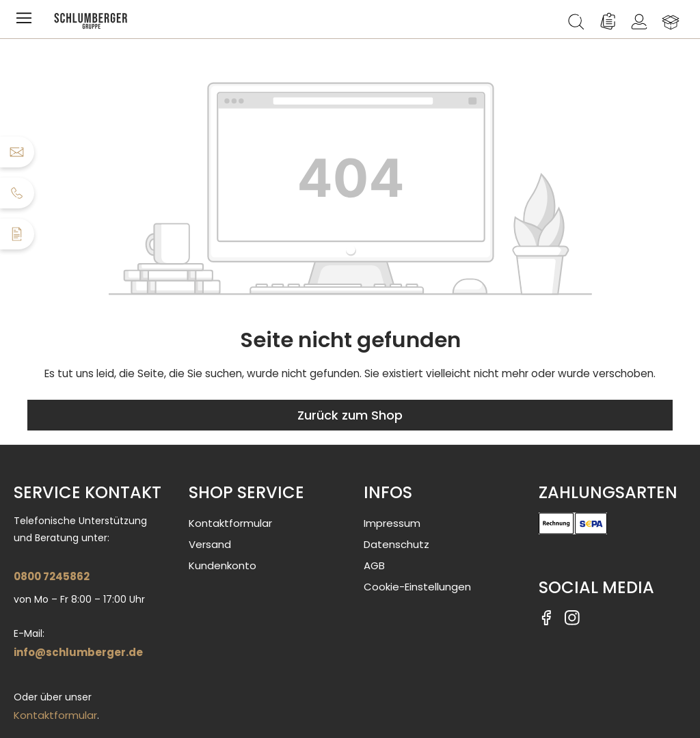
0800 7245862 (52, 576)
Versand (210, 544)
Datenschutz (396, 544)
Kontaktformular (55, 715)
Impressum (392, 523)
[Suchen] (576, 22)
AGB (374, 565)
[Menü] (27, 22)
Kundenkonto (223, 565)
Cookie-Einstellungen (417, 587)
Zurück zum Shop (350, 415)
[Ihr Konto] (639, 22)
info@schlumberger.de (78, 652)
